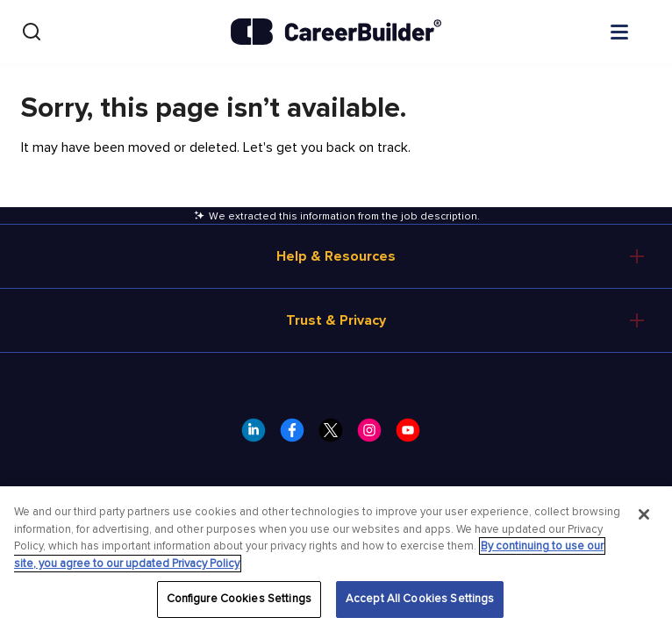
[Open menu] (637, 31)
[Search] (32, 32)
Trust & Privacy (336, 320)
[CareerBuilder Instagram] (375, 435)
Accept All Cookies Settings (420, 599)
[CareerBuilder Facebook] (297, 435)
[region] (336, 559)
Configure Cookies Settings (239, 599)
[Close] (644, 514)
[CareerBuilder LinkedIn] (259, 435)
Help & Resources (336, 256)
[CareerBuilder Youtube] (413, 435)
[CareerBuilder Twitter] (336, 435)
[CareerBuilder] (336, 32)
